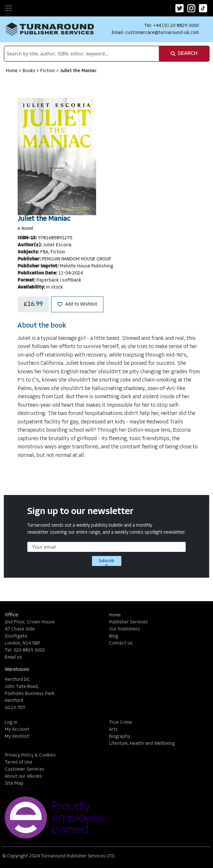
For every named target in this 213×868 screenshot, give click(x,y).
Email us (13, 657)
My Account (17, 730)
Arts (113, 730)
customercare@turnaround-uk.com (162, 33)
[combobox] (82, 54)
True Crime (120, 723)
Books (30, 71)
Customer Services (25, 769)
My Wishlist (17, 737)
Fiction (48, 71)
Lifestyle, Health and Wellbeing (142, 744)
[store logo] (50, 29)
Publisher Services (128, 622)
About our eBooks (23, 777)
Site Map (14, 784)
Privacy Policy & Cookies (30, 755)
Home (12, 71)
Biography (120, 737)
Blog (114, 636)
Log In (11, 723)
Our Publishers (124, 629)
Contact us (121, 643)
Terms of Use (19, 762)
